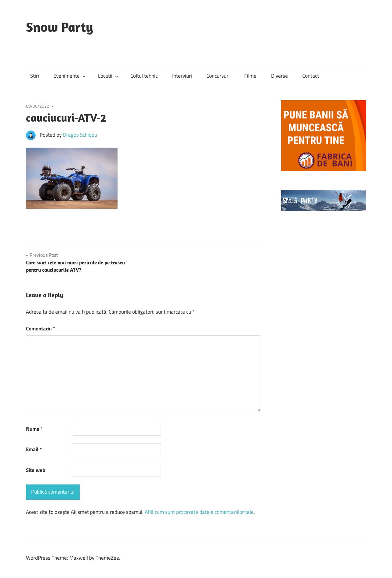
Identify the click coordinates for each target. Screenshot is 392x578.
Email (34, 449)
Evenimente (70, 76)
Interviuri (182, 76)
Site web (36, 470)
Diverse (279, 76)
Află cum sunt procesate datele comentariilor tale (199, 512)
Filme (250, 76)
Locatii (108, 76)
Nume (34, 429)
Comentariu (40, 329)
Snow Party (60, 27)
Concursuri (218, 76)
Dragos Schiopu (80, 135)
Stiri (35, 76)
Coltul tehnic (144, 76)
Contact (311, 76)
